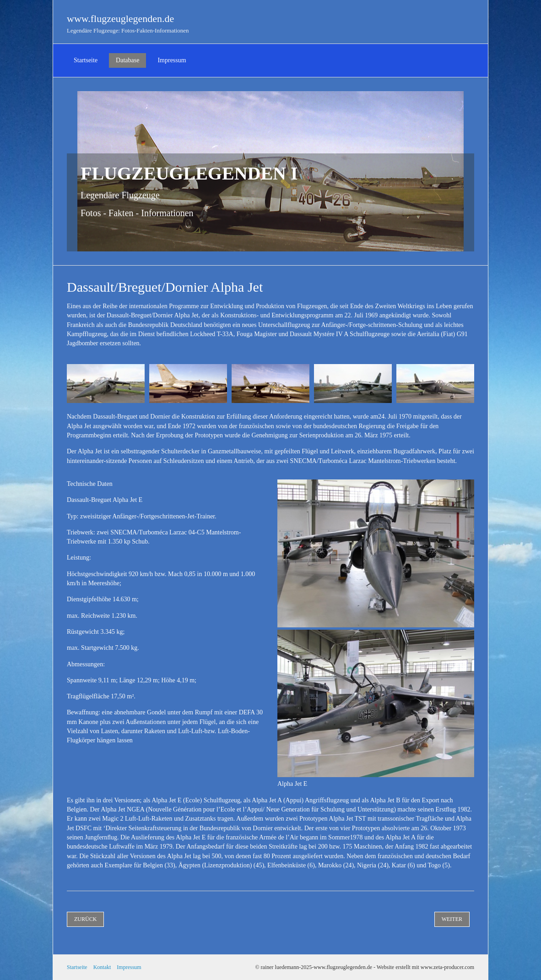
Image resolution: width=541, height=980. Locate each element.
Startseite (86, 60)
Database (127, 60)
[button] (85, 919)
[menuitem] (86, 60)
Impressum (172, 60)
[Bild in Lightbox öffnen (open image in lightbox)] (106, 384)
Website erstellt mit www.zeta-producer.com (425, 967)
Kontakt (102, 967)
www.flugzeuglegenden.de (120, 19)
